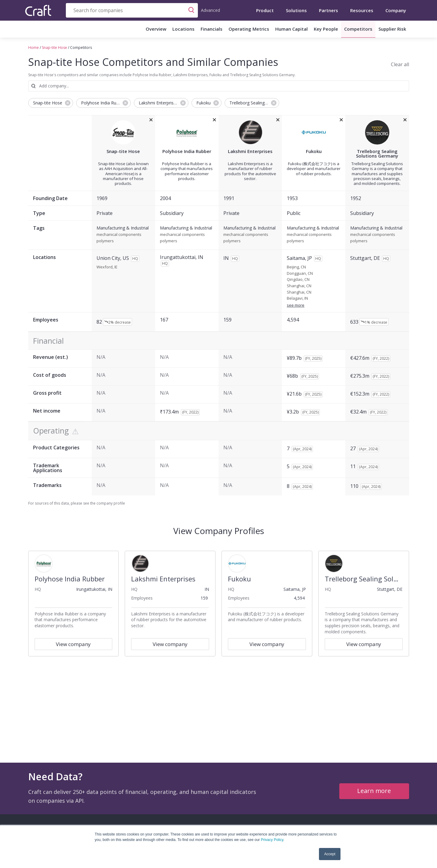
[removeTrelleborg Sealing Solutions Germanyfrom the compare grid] (405, 120)
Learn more (374, 791)
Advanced (210, 10)
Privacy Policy (272, 840)
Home (34, 48)
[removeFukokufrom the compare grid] (341, 120)
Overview (156, 29)
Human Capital (291, 29)
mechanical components (119, 235)
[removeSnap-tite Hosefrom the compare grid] (151, 120)
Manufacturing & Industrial (123, 228)
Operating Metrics (249, 29)
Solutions (296, 10)
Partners (329, 10)
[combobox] (132, 10)
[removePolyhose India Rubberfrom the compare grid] (214, 120)
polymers (105, 241)
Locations (183, 29)
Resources (362, 10)
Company (396, 10)
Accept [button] (330, 854)
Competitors (358, 29)
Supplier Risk (392, 29)
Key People (326, 29)
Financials (212, 29)
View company (73, 644)
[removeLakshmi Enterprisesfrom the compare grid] (278, 120)
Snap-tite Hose (54, 48)
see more (296, 305)
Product (265, 10)
